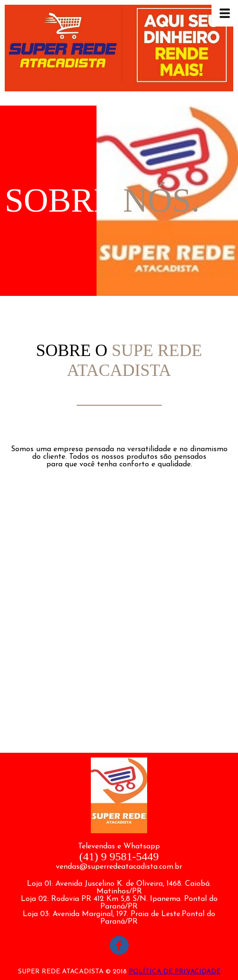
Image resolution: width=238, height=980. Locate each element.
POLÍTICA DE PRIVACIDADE (175, 972)
